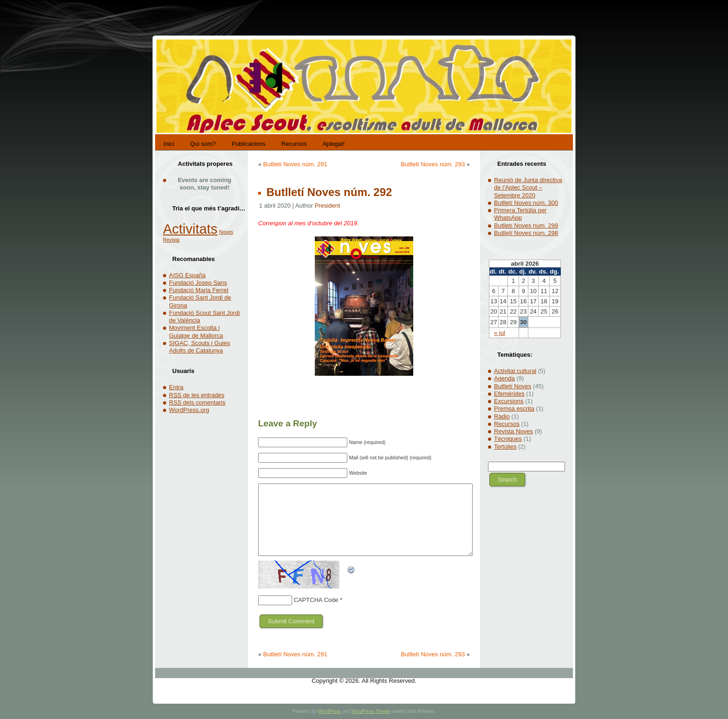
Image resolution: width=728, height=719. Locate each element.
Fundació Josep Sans (198, 283)
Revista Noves (513, 431)
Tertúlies (505, 447)
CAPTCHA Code (316, 600)
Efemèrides (509, 394)
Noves (226, 232)
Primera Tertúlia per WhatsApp (520, 214)
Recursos (507, 424)
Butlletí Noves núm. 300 (526, 203)
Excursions (509, 401)
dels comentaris (197, 402)
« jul (500, 333)
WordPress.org (189, 410)
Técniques (508, 439)
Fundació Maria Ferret (199, 290)
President (328, 206)
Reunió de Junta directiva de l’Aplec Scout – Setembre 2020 (528, 188)
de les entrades (197, 395)
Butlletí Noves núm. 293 (433, 164)
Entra (176, 387)
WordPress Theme (371, 711)
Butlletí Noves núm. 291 (295, 164)
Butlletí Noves (513, 386)
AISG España (187, 275)
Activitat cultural (515, 371)
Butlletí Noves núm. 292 (328, 192)
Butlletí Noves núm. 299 (526, 226)
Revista (171, 240)
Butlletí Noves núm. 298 (526, 233)
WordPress (329, 711)
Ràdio (502, 416)
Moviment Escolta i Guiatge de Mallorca (196, 331)
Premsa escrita (514, 409)
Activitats (190, 229)
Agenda (504, 378)
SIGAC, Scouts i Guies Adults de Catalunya (200, 347)
